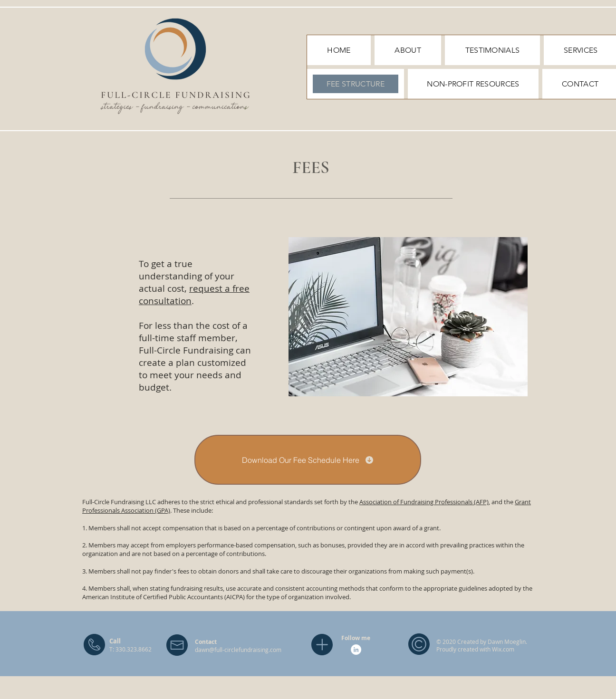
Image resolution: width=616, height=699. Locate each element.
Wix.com (503, 649)
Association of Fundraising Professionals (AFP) (424, 502)
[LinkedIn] (356, 650)
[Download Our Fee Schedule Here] (308, 460)
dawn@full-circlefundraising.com (238, 650)
